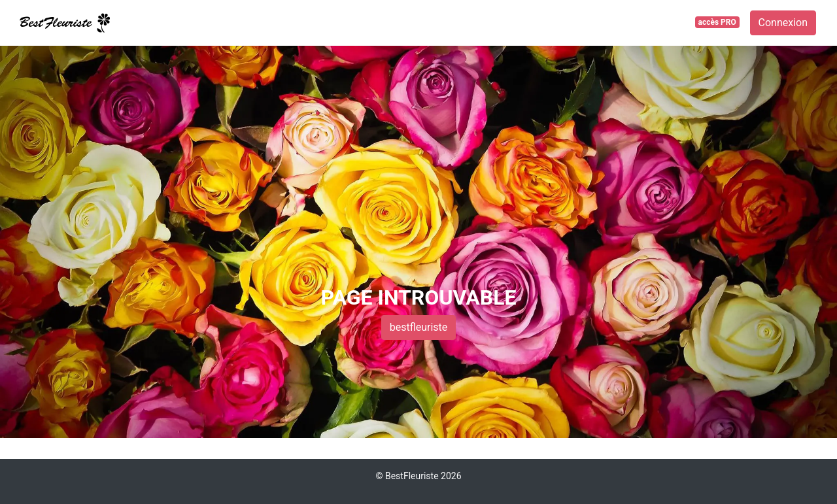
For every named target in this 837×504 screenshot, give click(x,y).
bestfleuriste (419, 327)
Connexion (783, 23)
